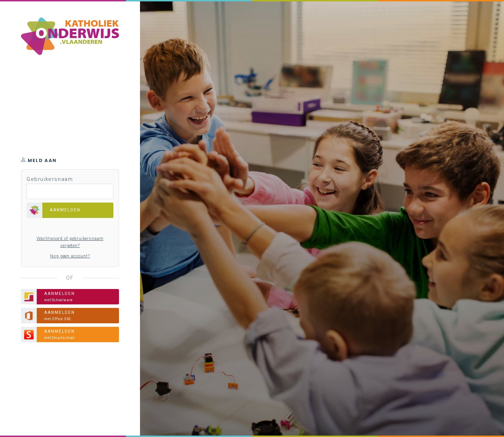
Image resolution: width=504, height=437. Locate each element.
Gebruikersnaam (50, 179)
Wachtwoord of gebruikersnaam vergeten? (70, 242)
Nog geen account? (70, 256)
